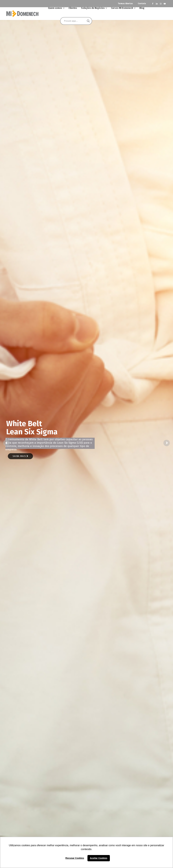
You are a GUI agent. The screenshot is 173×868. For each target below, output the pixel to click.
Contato (142, 4)
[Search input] (75, 21)
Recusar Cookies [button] (75, 858)
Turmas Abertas (125, 4)
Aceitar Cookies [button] (99, 858)
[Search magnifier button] (88, 21)
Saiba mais (20, 456)
